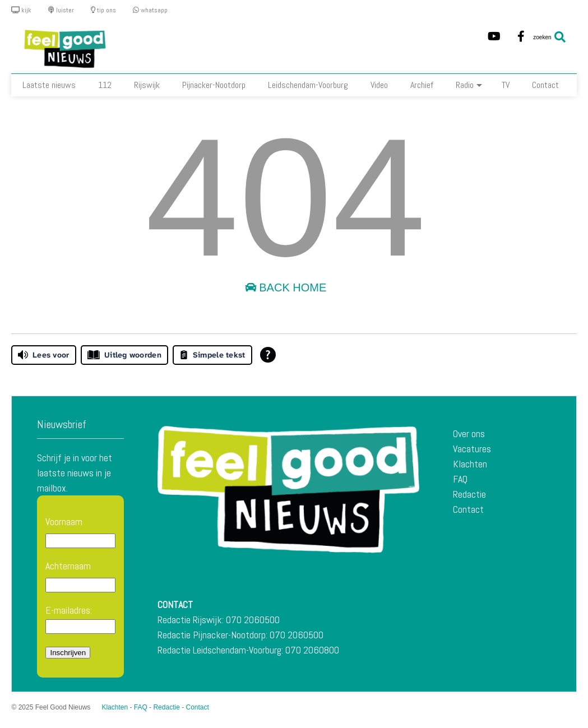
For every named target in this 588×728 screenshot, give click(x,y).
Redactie (469, 494)
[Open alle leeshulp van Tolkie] (268, 355)
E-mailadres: (80, 619)
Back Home (286, 288)
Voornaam (64, 521)
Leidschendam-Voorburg (308, 85)
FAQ (460, 479)
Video (379, 85)
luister (61, 10)
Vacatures (472, 449)
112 (105, 85)
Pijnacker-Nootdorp (214, 85)
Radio (469, 85)
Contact (545, 85)
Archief (422, 85)
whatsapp (150, 10)
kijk (21, 10)
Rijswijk (147, 85)
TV (506, 85)
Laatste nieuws (49, 85)
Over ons (469, 433)
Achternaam (68, 566)
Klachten (470, 464)
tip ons (103, 10)
